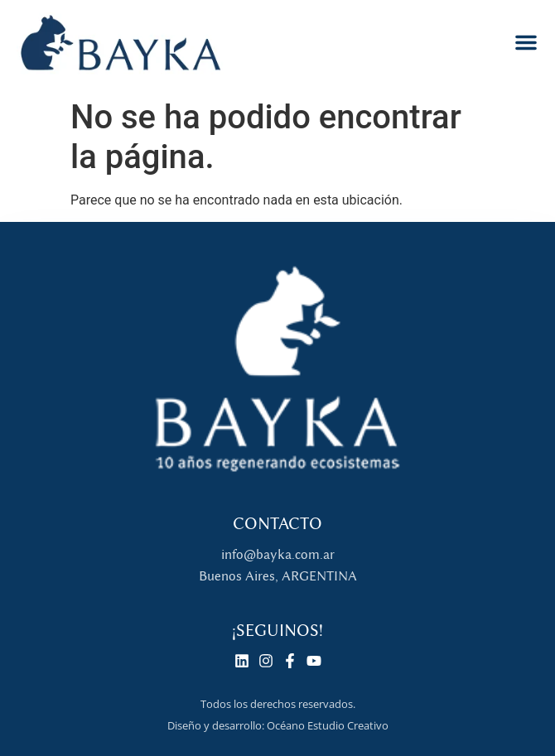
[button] (526, 42)
